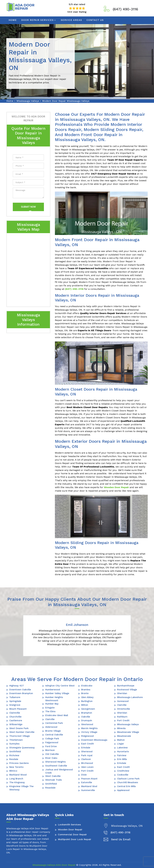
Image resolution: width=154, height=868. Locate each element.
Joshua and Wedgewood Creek (59, 771)
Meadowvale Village (128, 732)
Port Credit (87, 771)
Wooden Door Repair (70, 829)
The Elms (50, 711)
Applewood (123, 790)
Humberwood (53, 690)
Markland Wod (89, 786)
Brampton (87, 713)
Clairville (50, 719)
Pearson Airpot (89, 779)
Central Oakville (54, 735)
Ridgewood (87, 736)
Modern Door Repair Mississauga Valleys (66, 101)
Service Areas (71, 20)
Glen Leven (87, 767)
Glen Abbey (87, 697)
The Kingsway (17, 782)
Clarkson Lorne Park (128, 779)
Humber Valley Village (57, 693)
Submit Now (28, 207)
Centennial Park (54, 723)
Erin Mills (122, 759)
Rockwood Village (127, 690)
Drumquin (87, 720)
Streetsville (124, 709)
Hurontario (123, 752)
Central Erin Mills (126, 786)
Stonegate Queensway (22, 748)
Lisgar (121, 744)
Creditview (123, 771)
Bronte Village (53, 731)
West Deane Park (19, 728)
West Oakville (53, 776)
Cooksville (123, 775)
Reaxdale (50, 788)
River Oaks (51, 758)
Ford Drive (51, 746)
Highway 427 (17, 686)
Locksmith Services (69, 825)
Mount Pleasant (18, 709)
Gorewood (123, 701)
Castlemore (16, 720)
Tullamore (15, 697)
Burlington (87, 701)
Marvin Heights (89, 728)
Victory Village (89, 732)
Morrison (50, 750)
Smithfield (15, 752)
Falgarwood (52, 742)
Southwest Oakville (56, 766)
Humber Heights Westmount (54, 699)
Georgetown (88, 709)
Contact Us (95, 20)
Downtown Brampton (21, 693)
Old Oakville (52, 754)
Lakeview (122, 748)
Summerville (88, 790)
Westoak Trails (54, 780)
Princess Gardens (19, 763)
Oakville (86, 717)
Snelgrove (15, 705)
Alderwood (51, 727)
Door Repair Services (37, 20)
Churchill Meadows (128, 782)
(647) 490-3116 (125, 9)
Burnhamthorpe (126, 686)
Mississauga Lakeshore (130, 697)
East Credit (88, 744)
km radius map (28, 269)
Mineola (121, 728)
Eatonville (87, 782)
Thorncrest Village (20, 736)
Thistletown (16, 740)
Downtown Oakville (20, 690)
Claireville (15, 713)
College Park (52, 739)
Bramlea (86, 690)
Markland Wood (18, 775)
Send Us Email (121, 839)
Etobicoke (87, 686)
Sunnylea (14, 744)
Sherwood (87, 752)
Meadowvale (124, 736)
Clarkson (86, 759)
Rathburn (122, 717)
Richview (14, 755)
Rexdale (14, 759)
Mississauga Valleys (28, 101)
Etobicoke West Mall (57, 715)
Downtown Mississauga (94, 740)
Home (13, 20)
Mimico (13, 771)
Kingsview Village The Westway (21, 788)
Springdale (15, 701)
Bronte (85, 693)
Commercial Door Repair (72, 834)
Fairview (122, 755)
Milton (85, 705)
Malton (121, 740)
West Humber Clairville (22, 732)
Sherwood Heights (55, 762)
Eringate (50, 708)
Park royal (87, 755)
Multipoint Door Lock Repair (75, 839)
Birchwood (87, 763)
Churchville (15, 717)
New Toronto (16, 767)
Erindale (86, 748)
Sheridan (122, 693)
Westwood (87, 724)
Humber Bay (52, 704)
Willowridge (16, 724)
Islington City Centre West (60, 686)
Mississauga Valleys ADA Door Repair (54, 865)
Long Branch (16, 779)
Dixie (84, 775)
